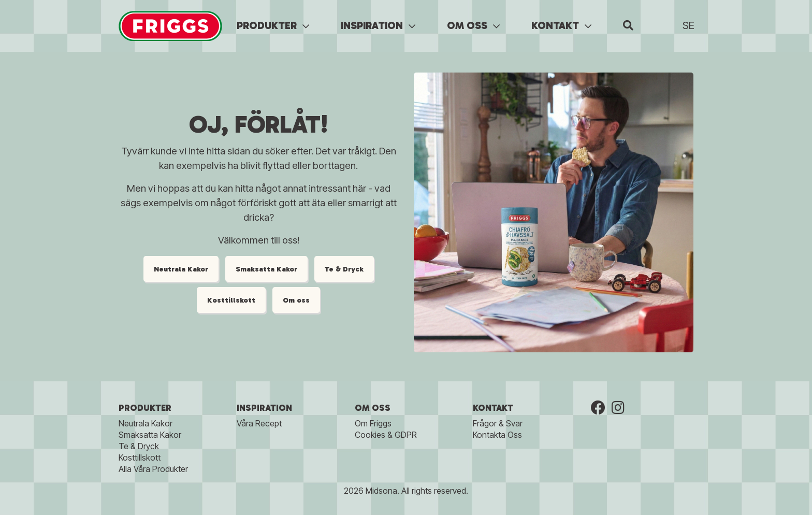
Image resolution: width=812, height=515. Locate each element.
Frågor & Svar (498, 423)
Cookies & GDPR (386, 435)
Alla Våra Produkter (153, 469)
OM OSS (473, 25)
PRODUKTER (273, 25)
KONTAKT (561, 25)
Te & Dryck (344, 269)
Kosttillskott (231, 300)
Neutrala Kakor (181, 269)
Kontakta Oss (497, 435)
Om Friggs (373, 423)
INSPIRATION (378, 25)
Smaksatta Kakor (266, 269)
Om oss (296, 300)
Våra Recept (259, 423)
